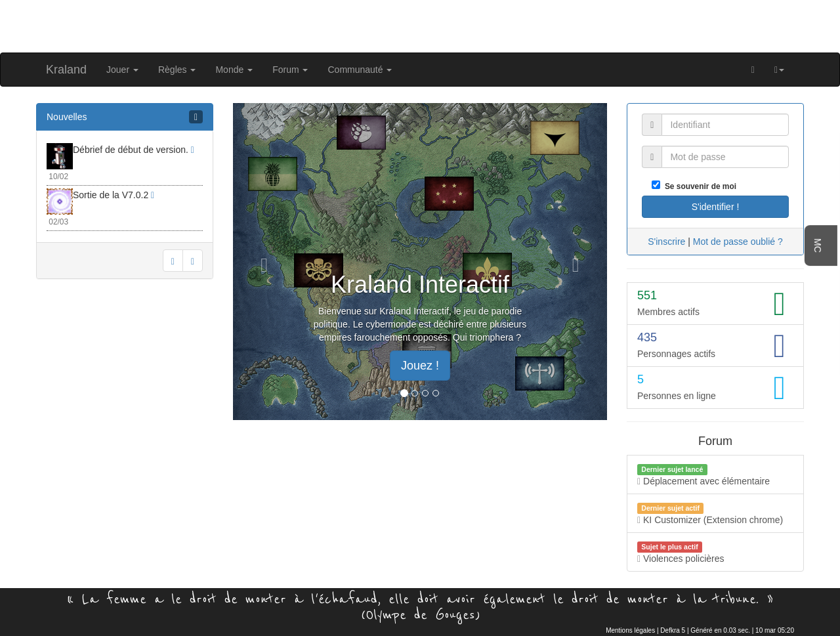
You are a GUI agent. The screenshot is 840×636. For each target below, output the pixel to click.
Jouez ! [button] (420, 366)
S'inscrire (666, 242)
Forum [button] (290, 70)
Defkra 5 (673, 630)
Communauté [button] (360, 70)
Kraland (66, 70)
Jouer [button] (122, 70)
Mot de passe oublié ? (738, 242)
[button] (779, 70)
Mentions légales (630, 630)
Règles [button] (177, 70)
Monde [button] (234, 70)
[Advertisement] (420, 25)
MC (818, 245)
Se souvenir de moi (698, 186)
